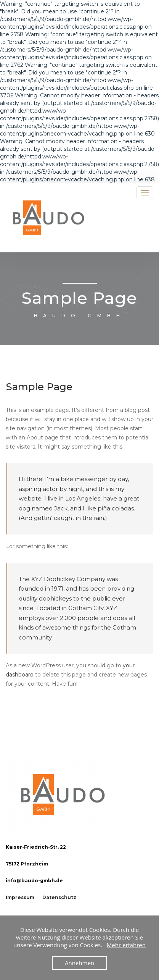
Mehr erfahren (126, 945)
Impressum (20, 897)
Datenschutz (59, 897)
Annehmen (79, 963)
